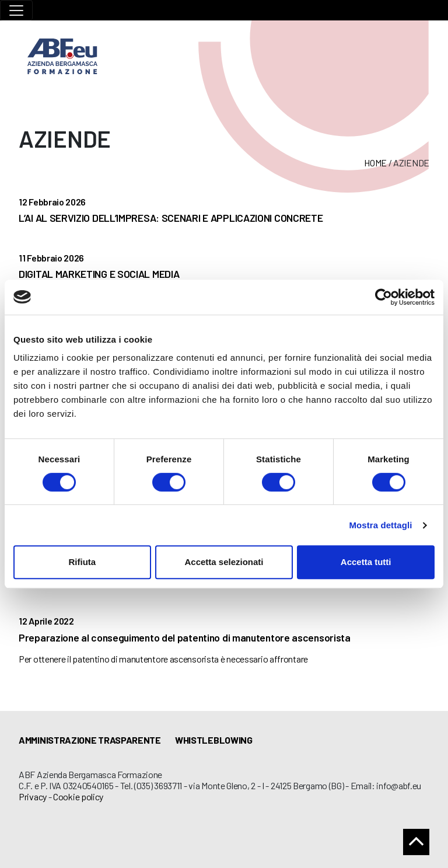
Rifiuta (82, 562)
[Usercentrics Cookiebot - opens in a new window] (384, 297)
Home (375, 163)
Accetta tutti (366, 562)
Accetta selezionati (224, 562)
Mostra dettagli (380, 525)
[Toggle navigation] (16, 10)
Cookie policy (78, 796)
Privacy (33, 796)
